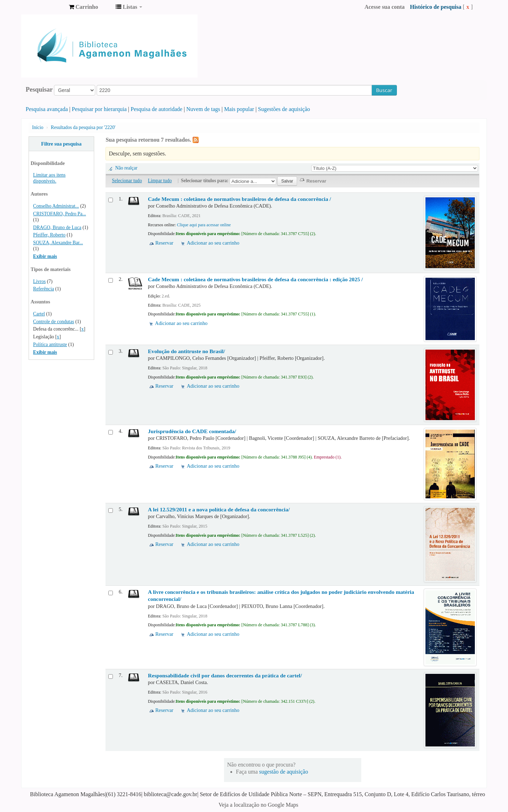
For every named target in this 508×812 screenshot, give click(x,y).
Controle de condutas (54, 322)
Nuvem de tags (203, 109)
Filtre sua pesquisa (61, 144)
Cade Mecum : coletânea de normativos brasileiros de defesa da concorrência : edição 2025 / (255, 279)
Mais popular (239, 109)
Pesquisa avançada (47, 109)
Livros (40, 281)
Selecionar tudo (127, 181)
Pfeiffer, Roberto (49, 235)
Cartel (39, 314)
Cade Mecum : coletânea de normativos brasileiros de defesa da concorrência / (239, 199)
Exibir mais (45, 256)
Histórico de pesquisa (436, 7)
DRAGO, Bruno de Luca (57, 227)
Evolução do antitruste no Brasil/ (186, 351)
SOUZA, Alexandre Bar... (58, 243)
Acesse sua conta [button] (385, 7)
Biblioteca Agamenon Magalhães (46, 7)
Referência (44, 289)
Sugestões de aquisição (284, 109)
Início (38, 127)
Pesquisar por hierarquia (99, 109)
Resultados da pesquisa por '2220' (83, 127)
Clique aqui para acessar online (204, 225)
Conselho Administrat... (56, 206)
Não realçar (126, 168)
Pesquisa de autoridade (156, 109)
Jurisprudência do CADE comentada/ (192, 431)
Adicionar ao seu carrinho (213, 243)
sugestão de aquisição (284, 772)
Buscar (384, 90)
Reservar (164, 243)
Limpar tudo (160, 181)
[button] (83, 7)
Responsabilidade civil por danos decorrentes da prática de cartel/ (225, 675)
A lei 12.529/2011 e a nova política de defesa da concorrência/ (219, 509)
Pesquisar (39, 90)
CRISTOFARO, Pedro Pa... (60, 214)
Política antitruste (50, 345)
